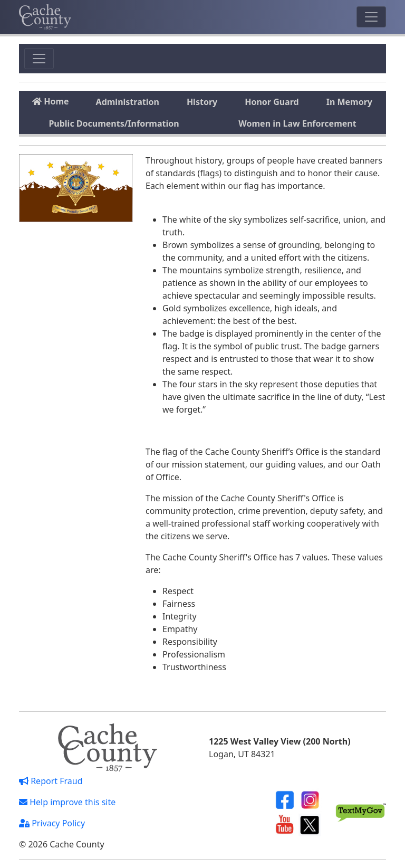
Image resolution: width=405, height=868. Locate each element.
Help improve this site (67, 802)
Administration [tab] (128, 102)
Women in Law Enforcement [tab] (297, 123)
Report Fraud (51, 781)
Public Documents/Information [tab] (114, 123)
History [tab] (202, 102)
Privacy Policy (52, 823)
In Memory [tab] (349, 102)
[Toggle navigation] (371, 17)
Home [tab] (51, 101)
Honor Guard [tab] (272, 102)
